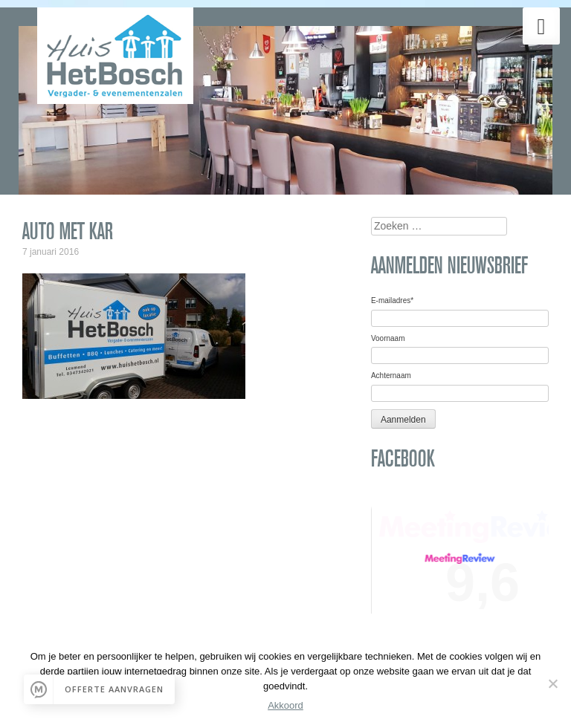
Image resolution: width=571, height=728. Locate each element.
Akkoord (285, 705)
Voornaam (388, 338)
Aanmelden (403, 420)
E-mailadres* (392, 300)
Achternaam (391, 376)
